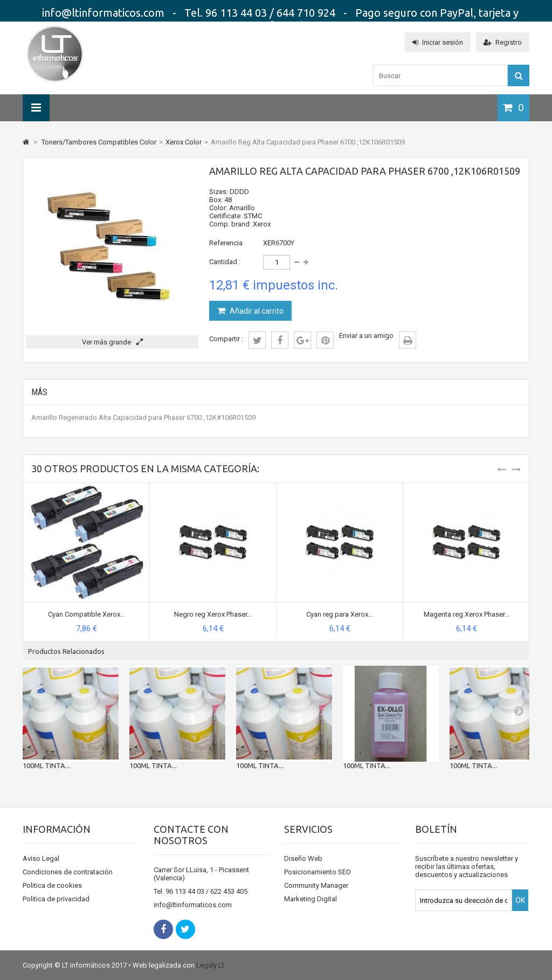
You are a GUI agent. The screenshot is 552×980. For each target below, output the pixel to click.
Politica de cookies (52, 885)
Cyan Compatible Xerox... (87, 614)
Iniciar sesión (438, 42)
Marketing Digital (310, 899)
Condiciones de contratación (68, 872)
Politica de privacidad (56, 899)
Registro (503, 42)
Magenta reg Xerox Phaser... (467, 614)
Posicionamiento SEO (318, 872)
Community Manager (316, 885)
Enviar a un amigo (366, 336)
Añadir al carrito (256, 311)
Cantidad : (225, 262)
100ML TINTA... (46, 765)
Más (39, 392)
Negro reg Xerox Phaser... (213, 614)
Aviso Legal (41, 858)
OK (520, 900)
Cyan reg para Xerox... (340, 614)
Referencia (226, 243)
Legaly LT (211, 965)
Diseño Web (303, 858)
